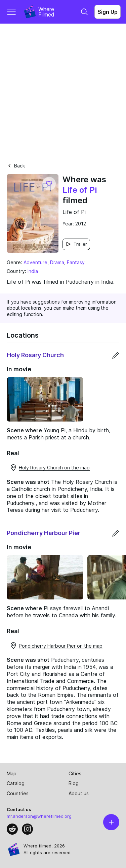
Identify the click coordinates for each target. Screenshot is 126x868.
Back (16, 166)
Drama (57, 262)
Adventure (35, 262)
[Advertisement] (63, 90)
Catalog (16, 783)
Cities (75, 773)
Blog (74, 783)
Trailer (76, 244)
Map (12, 773)
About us (79, 793)
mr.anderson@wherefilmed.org (39, 816)
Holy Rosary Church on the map (50, 468)
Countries (18, 793)
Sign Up (108, 12)
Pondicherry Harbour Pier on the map (56, 646)
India (33, 271)
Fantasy (76, 262)
